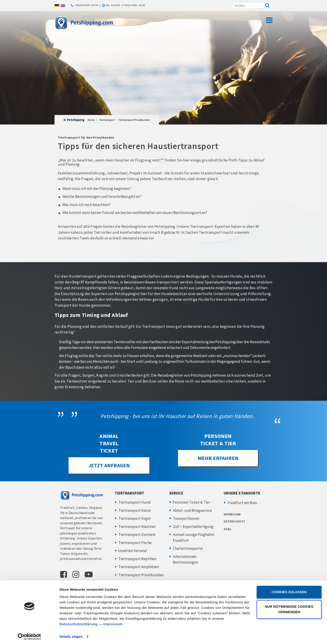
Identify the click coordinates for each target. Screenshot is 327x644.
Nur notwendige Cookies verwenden (289, 608)
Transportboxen (186, 519)
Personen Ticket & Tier (191, 502)
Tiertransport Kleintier (137, 527)
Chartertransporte (188, 549)
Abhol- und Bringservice (192, 511)
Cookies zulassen (289, 591)
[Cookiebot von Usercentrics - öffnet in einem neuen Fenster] (29, 635)
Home (91, 120)
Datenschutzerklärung (79, 623)
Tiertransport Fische (135, 543)
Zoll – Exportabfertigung (193, 527)
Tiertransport (107, 120)
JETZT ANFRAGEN (109, 466)
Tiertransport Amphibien (139, 567)
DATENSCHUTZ (234, 521)
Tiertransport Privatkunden (141, 575)
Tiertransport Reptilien (137, 559)
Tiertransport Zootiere (137, 535)
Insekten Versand (133, 551)
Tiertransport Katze (135, 511)
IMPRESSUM (232, 515)
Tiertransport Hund (134, 502)
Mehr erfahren (218, 458)
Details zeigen (71, 635)
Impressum (113, 623)
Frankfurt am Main (242, 503)
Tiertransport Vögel (134, 519)
